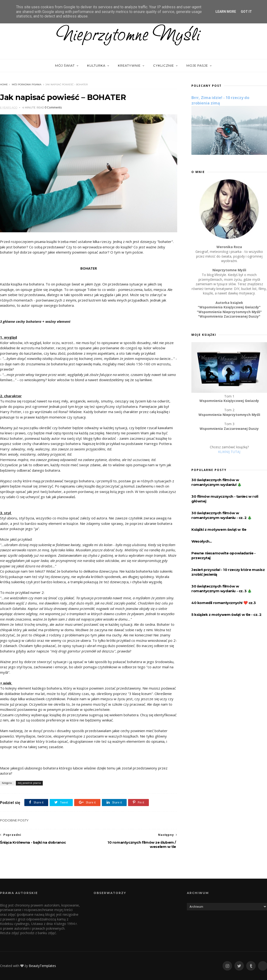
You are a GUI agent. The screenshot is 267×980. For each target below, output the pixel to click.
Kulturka (96, 65)
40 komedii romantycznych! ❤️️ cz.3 (224, 603)
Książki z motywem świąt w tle (219, 529)
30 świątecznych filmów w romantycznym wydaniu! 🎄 (217, 482)
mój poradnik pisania (27, 84)
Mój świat (65, 65)
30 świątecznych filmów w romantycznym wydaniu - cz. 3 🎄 (222, 589)
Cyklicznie (164, 65)
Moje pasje (197, 65)
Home (4, 84)
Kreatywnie (129, 65)
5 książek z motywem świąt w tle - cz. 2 (226, 615)
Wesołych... (202, 541)
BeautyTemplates (42, 966)
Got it (246, 12)
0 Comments (53, 107)
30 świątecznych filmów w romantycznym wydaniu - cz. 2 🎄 (222, 515)
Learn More (226, 12)
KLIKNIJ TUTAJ (229, 452)
